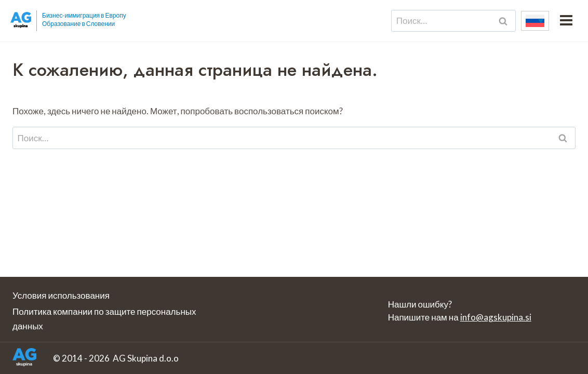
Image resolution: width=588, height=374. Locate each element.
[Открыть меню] (566, 21)
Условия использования (61, 295)
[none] (535, 21)
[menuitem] (535, 21)
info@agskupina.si (496, 317)
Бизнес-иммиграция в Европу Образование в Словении (84, 19)
